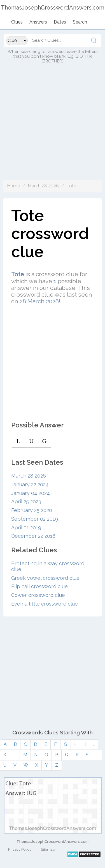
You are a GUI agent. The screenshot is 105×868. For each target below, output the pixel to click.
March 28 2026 (43, 186)
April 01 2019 (26, 528)
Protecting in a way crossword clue (48, 566)
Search (80, 22)
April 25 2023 (26, 502)
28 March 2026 (39, 301)
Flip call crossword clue (39, 586)
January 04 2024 (31, 493)
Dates (60, 22)
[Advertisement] (53, 127)
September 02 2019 (35, 519)
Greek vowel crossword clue (45, 578)
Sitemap (48, 849)
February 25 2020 (32, 510)
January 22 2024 (30, 484)
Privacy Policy (20, 849)
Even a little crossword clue (45, 604)
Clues (17, 22)
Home (13, 186)
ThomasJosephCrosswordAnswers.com (53, 842)
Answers (38, 22)
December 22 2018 (33, 536)
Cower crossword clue (38, 595)
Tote (71, 186)
